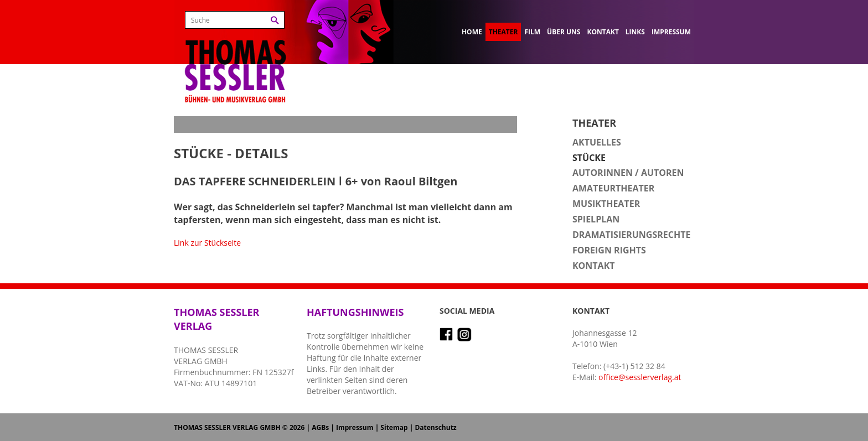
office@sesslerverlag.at (640, 377)
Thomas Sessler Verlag (235, 55)
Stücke (589, 158)
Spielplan (596, 219)
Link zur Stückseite (207, 243)
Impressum (671, 32)
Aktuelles (597, 142)
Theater (503, 32)
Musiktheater (606, 204)
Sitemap (394, 427)
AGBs (320, 427)
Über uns (564, 32)
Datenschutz (435, 427)
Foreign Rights (609, 250)
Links (635, 32)
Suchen (275, 20)
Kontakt (603, 32)
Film (532, 32)
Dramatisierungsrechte (631, 235)
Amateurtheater (613, 188)
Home (472, 32)
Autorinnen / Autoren (628, 173)
